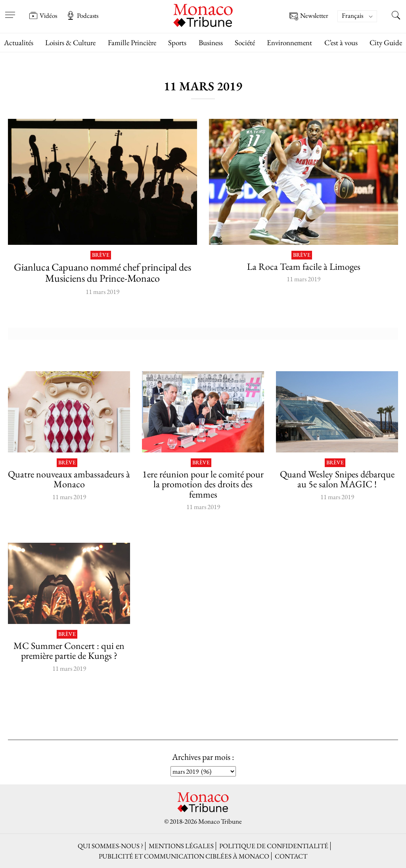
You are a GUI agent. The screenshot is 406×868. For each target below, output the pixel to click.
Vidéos (43, 15)
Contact (291, 856)
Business (211, 43)
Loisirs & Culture (70, 43)
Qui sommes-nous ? (110, 846)
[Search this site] (396, 16)
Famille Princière (132, 43)
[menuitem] (357, 16)
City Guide (386, 43)
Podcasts (82, 15)
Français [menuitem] (352, 15)
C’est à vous (341, 43)
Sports (177, 43)
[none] (361, 16)
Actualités (19, 43)
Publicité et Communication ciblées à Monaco (184, 856)
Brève (101, 255)
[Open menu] (10, 10)
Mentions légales (181, 846)
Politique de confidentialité (274, 846)
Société (245, 43)
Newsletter (309, 16)
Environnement (289, 43)
